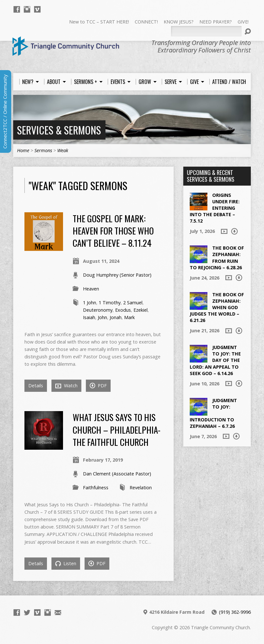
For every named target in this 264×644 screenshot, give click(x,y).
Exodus (123, 310)
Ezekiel (141, 310)
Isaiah (89, 317)
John (102, 317)
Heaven (91, 289)
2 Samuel (133, 303)
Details (36, 386)
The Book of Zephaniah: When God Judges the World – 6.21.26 (217, 308)
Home (23, 150)
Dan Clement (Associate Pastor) (117, 474)
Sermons (43, 150)
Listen (66, 563)
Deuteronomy (98, 310)
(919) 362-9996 (235, 612)
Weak (63, 150)
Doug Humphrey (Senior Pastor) (117, 275)
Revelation (141, 488)
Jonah (116, 317)
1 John (90, 303)
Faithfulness (96, 488)
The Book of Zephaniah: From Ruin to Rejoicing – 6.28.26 (217, 258)
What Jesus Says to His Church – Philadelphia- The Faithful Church (117, 429)
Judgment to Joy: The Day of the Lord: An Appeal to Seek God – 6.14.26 (215, 360)
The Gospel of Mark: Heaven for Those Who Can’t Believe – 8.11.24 (113, 231)
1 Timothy (110, 303)
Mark (129, 317)
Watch (66, 386)
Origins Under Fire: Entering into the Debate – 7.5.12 (215, 208)
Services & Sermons (59, 130)
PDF (98, 386)
